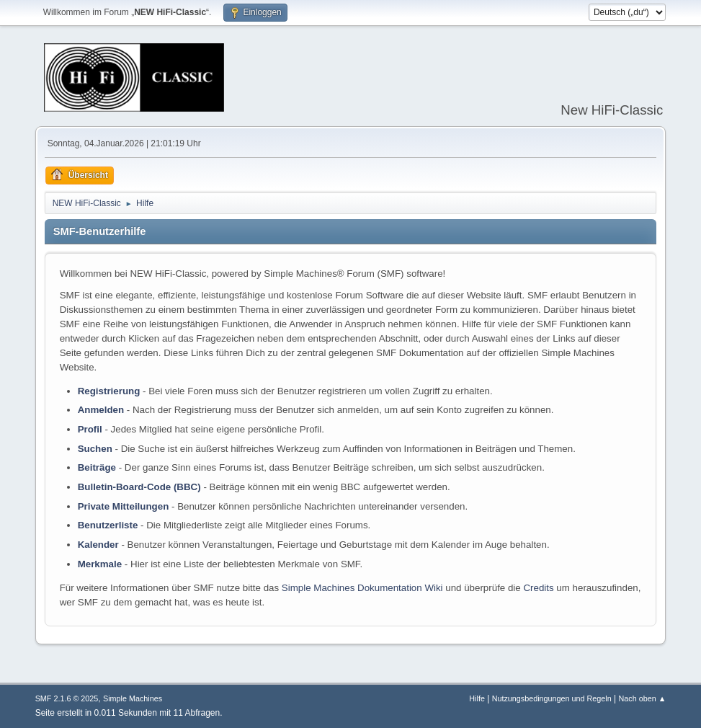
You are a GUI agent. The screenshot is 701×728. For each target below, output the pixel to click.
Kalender (98, 545)
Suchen (95, 449)
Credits (538, 588)
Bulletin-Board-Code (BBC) (139, 487)
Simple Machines (133, 698)
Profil (90, 429)
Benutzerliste (108, 525)
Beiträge (97, 467)
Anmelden (101, 410)
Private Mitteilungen (124, 506)
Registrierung (109, 391)
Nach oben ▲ (643, 698)
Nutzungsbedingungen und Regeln (552, 698)
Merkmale (100, 564)
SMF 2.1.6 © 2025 (67, 698)
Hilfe (477, 698)
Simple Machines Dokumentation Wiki (362, 588)
